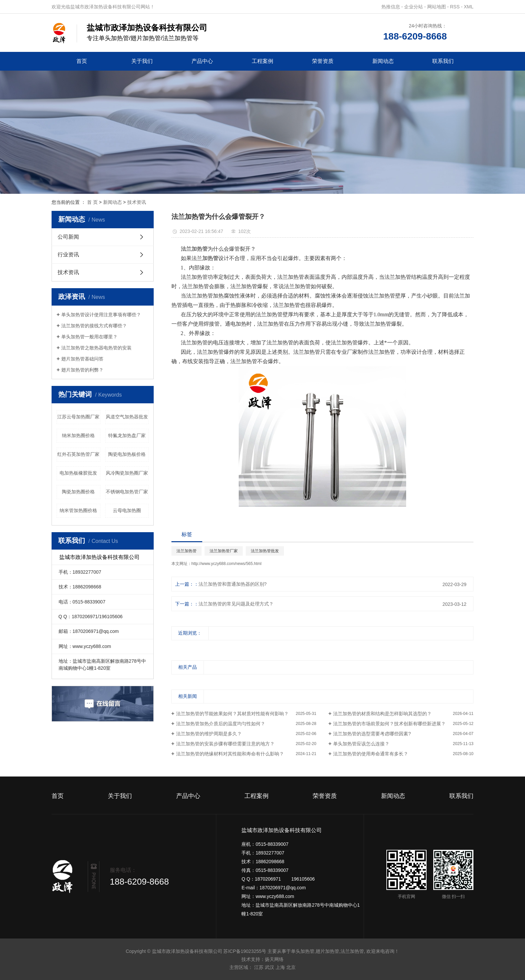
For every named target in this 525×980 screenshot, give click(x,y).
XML (469, 7)
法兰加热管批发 (265, 551)
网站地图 (437, 7)
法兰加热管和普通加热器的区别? (233, 584)
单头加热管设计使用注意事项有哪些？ (101, 315)
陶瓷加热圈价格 (78, 492)
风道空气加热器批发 (127, 417)
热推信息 (391, 7)
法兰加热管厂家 (224, 551)
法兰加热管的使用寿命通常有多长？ (371, 754)
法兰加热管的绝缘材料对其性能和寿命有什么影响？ (230, 754)
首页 (82, 61)
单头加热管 (303, 951)
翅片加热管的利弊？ (82, 370)
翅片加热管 (327, 951)
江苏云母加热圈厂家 (78, 417)
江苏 (259, 967)
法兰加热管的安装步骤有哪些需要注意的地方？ (225, 744)
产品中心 (202, 61)
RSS (455, 7)
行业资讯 (68, 255)
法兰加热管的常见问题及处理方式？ (236, 604)
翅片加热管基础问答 (82, 359)
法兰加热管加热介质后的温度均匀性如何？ (221, 724)
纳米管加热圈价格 (78, 510)
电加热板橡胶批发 (78, 473)
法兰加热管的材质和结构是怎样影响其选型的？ (382, 714)
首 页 (92, 202)
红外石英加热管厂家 (78, 454)
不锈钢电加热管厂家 (127, 492)
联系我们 (443, 61)
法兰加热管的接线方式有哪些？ (94, 326)
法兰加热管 (186, 551)
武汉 (270, 967)
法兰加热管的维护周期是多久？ (209, 734)
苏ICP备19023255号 (245, 951)
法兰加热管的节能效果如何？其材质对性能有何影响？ (232, 714)
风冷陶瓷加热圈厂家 (127, 473)
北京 (291, 967)
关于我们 (142, 61)
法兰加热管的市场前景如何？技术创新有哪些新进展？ (389, 724)
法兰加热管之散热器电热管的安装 (96, 348)
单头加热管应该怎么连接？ (361, 744)
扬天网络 (274, 959)
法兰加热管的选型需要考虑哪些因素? (372, 734)
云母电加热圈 (127, 510)
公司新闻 (68, 237)
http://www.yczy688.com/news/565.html (227, 564)
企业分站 (414, 7)
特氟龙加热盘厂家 (127, 435)
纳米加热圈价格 (78, 435)
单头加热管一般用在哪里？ (89, 337)
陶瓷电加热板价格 (127, 454)
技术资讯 (137, 202)
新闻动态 (383, 61)
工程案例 (262, 61)
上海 (280, 967)
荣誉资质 (323, 61)
